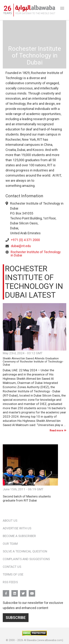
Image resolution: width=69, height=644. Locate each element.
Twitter (23, 592)
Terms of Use (13, 574)
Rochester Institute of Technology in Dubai (36, 254)
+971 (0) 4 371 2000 (25, 240)
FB (6, 592)
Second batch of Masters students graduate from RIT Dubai (27, 498)
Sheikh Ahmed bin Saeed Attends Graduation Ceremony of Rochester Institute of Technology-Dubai (33, 362)
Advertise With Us (17, 528)
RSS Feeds (10, 582)
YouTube (32, 592)
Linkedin (15, 592)
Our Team (10, 544)
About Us (10, 521)
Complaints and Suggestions (26, 559)
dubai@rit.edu (21, 246)
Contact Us (12, 567)
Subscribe (16, 618)
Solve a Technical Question (25, 551)
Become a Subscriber (19, 536)
